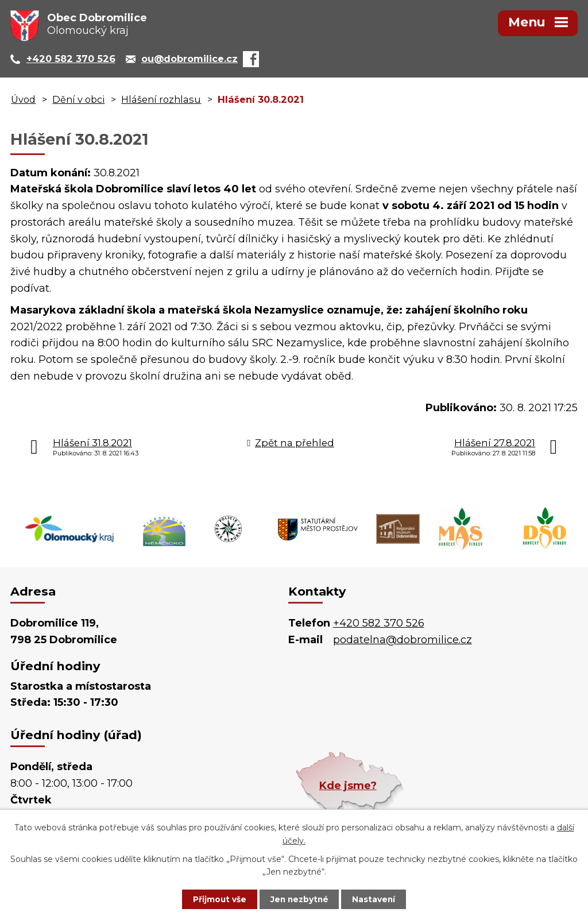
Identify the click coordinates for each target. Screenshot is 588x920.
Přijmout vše (216, 899)
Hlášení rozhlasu (161, 99)
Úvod (23, 99)
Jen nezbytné (299, 899)
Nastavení (378, 899)
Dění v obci (78, 99)
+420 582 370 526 (379, 623)
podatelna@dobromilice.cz (403, 640)
